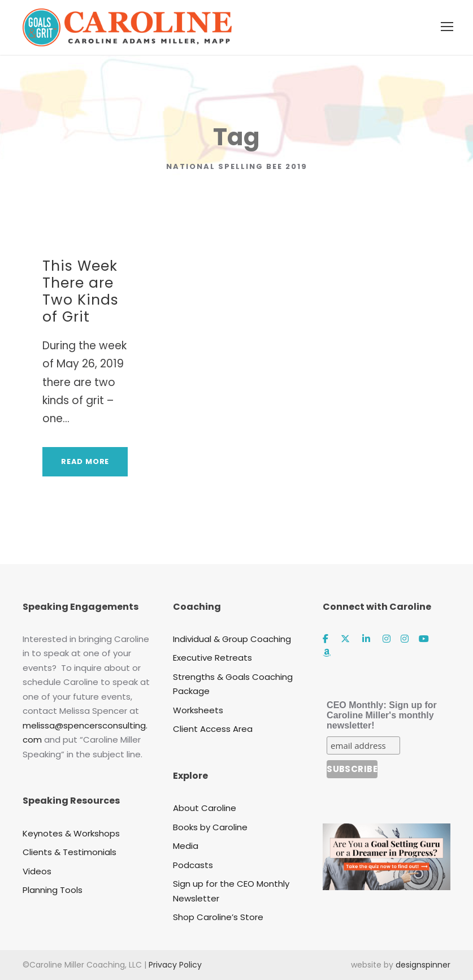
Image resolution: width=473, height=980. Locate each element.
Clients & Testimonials (70, 852)
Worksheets (198, 710)
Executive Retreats (212, 658)
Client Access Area (213, 729)
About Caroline (205, 808)
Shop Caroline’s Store (218, 917)
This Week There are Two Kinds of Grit (81, 291)
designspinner (423, 965)
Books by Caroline (210, 827)
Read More (85, 461)
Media (186, 846)
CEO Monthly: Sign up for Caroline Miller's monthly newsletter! (382, 715)
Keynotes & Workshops (71, 833)
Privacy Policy (175, 965)
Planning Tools (53, 890)
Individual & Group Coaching (232, 639)
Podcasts (193, 865)
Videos (37, 871)
